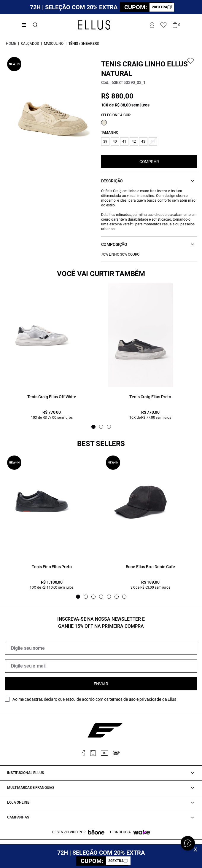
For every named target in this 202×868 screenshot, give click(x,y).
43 (143, 141)
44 (153, 141)
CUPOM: (148, 7)
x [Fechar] (195, 849)
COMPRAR (149, 162)
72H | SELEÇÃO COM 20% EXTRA (74, 7)
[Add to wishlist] (191, 61)
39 (105, 141)
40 (115, 141)
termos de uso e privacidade (135, 699)
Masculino (54, 44)
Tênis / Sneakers (84, 44)
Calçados (30, 44)
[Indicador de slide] (93, 427)
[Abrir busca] (35, 25)
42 (134, 141)
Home (11, 44)
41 (124, 141)
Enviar (101, 684)
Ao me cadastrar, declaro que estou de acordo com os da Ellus (94, 699)
